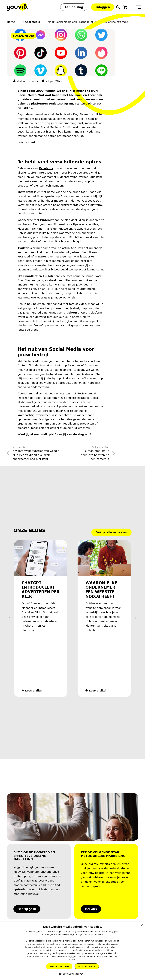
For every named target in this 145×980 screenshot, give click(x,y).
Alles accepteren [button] (59, 966)
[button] (118, 7)
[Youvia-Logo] (17, 7)
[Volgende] (135, 619)
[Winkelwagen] (125, 7)
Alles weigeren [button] (87, 966)
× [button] (141, 925)
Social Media (31, 22)
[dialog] (72, 951)
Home (11, 22)
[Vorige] (10, 619)
